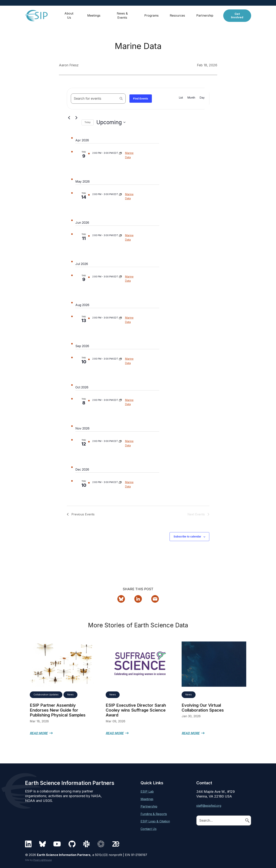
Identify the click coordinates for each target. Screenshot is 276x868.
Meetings (94, 14)
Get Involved (238, 14)
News (70, 695)
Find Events (141, 99)
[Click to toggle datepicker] (111, 122)
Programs (152, 14)
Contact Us (149, 829)
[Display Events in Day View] (202, 98)
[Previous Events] (69, 118)
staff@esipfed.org (209, 806)
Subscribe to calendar (187, 537)
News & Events (123, 14)
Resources (178, 14)
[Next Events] (76, 118)
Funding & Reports (154, 814)
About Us (69, 14)
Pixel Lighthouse (43, 860)
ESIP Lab (147, 791)
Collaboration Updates (46, 695)
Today (88, 122)
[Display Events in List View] (181, 98)
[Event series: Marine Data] (120, 153)
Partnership (206, 14)
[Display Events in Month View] (191, 98)
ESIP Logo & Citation (155, 821)
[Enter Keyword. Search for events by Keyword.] (98, 99)
